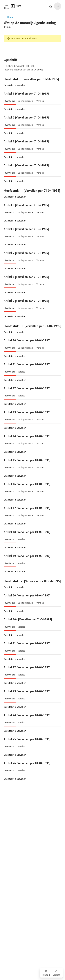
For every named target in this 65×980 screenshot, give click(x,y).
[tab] (10, 101)
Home (9, 17)
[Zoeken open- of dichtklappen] (51, 6)
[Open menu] (6, 6)
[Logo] (25, 6)
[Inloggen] (58, 6)
